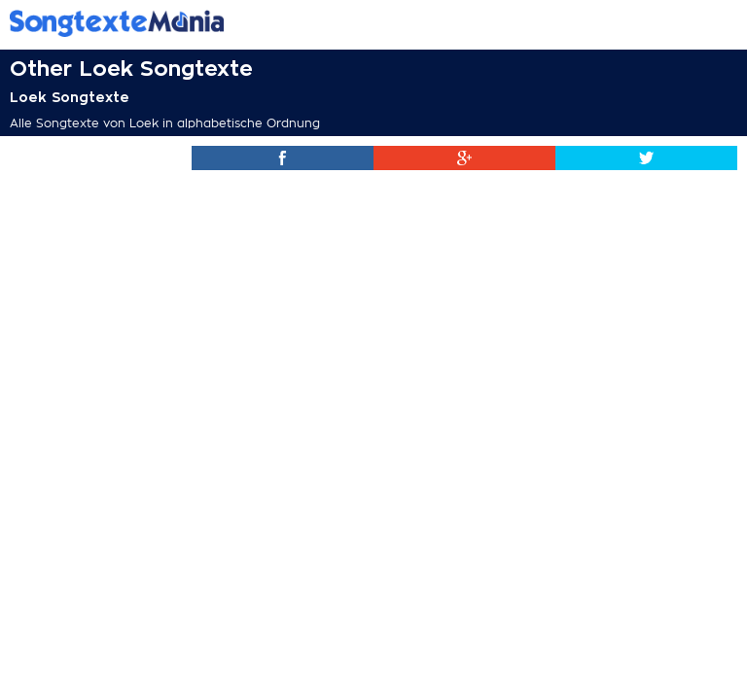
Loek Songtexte (70, 97)
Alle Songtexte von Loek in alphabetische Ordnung (165, 123)
